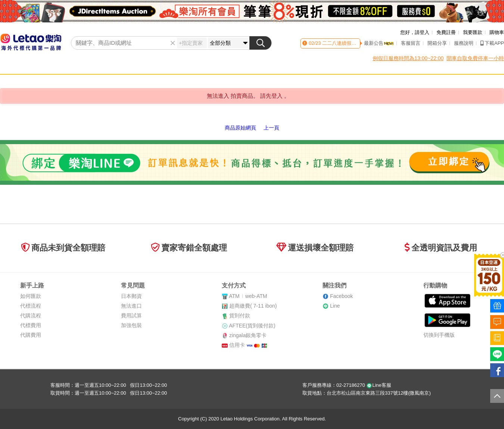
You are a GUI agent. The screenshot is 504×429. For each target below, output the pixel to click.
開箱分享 (437, 43)
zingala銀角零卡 (248, 335)
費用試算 (131, 315)
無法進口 (131, 306)
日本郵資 (131, 296)
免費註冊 (446, 32)
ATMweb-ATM (248, 296)
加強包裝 (131, 325)
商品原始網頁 (240, 128)
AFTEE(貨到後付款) (252, 326)
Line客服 (379, 385)
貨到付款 (240, 315)
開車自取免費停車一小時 (475, 58)
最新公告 (379, 43)
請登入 (422, 32)
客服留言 (411, 43)
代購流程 (31, 315)
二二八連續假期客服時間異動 (353, 43)
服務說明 (464, 43)
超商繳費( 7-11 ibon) (253, 306)
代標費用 (31, 325)
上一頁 (271, 128)
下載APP (492, 43)
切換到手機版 (439, 335)
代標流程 (31, 306)
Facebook (341, 296)
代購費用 (31, 335)
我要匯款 (473, 32)
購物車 (497, 32)
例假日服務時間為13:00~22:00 (408, 58)
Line (335, 306)
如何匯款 (31, 296)
